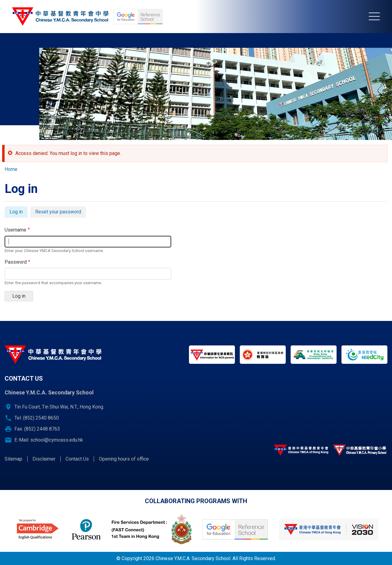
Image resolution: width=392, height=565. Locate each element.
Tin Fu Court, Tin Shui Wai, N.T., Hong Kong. (59, 407)
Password (16, 262)
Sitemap (13, 459)
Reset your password (58, 212)
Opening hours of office (124, 459)
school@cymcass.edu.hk (57, 440)
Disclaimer (44, 459)
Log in (19, 213)
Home (11, 169)
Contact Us (77, 459)
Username (15, 230)
